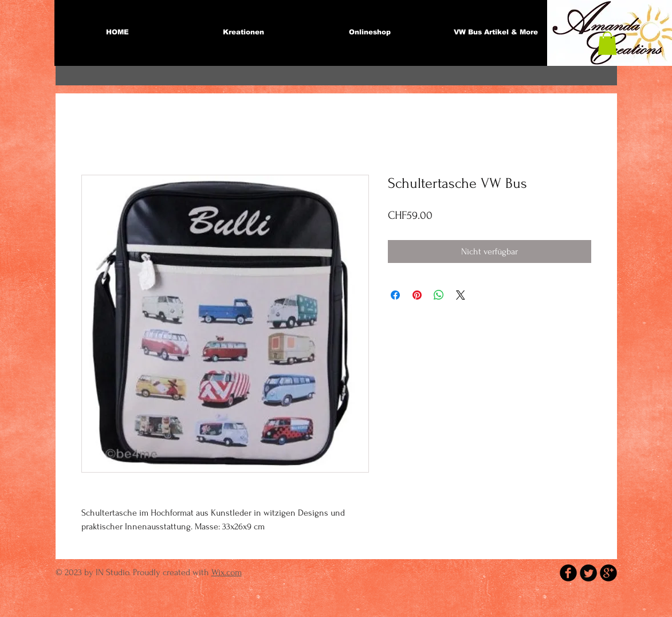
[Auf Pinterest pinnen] (417, 295)
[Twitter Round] (588, 573)
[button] (607, 43)
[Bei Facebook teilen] (395, 295)
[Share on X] (461, 295)
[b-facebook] (568, 573)
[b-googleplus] (608, 573)
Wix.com (227, 572)
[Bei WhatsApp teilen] (439, 295)
